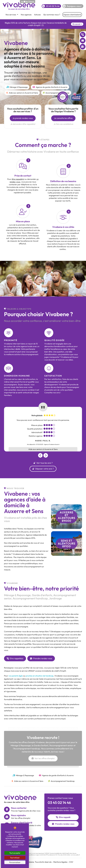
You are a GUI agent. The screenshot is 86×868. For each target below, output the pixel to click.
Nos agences (26, 15)
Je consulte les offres (63, 118)
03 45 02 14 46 (59, 803)
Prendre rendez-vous (41, 658)
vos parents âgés (16, 676)
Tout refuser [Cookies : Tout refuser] (15, 858)
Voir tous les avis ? (43, 463)
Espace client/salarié (72, 15)
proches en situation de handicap (40, 676)
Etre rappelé (63, 817)
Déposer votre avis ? (43, 469)
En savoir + (77, 24)
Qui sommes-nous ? (52, 15)
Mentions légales (60, 862)
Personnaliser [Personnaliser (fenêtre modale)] (15, 862)
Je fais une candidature (63, 124)
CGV (71, 862)
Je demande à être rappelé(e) (23, 124)
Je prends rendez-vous (23, 118)
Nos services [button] (11, 15)
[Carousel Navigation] (43, 455)
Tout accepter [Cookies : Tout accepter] (15, 853)
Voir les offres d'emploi (43, 758)
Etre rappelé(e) (15, 658)
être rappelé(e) (18, 179)
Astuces (37, 15)
